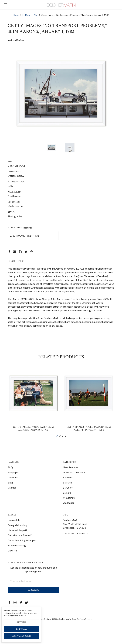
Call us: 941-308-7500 (75, 539)
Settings (22, 622)
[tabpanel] (33, 406)
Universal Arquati (17, 535)
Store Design (77, 624)
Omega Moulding (17, 530)
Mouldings (69, 503)
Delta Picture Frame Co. (21, 540)
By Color (68, 493)
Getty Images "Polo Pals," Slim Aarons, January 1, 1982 (33, 434)
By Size (67, 498)
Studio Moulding (17, 551)
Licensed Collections (74, 478)
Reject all (22, 629)
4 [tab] (65, 441)
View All (12, 556)
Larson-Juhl (14, 525)
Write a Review (16, 40)
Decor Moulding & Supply (22, 546)
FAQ (10, 472)
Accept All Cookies (21, 636)
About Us (13, 483)
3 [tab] (63, 441)
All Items (68, 483)
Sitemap (12, 493)
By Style (67, 488)
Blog (10, 488)
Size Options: (20, 228)
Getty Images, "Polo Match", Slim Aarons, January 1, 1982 (89, 434)
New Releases (71, 472)
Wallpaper (13, 478)
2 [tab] (60, 441)
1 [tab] (57, 441)
